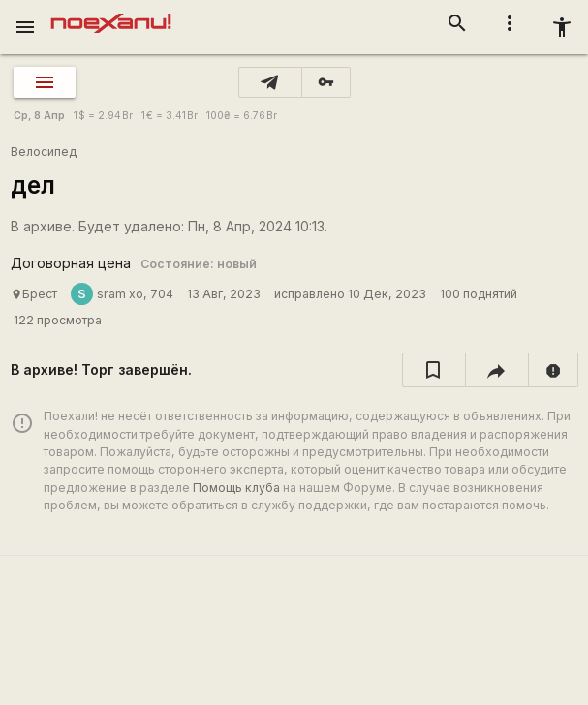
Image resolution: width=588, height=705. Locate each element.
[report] (554, 370)
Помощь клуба (236, 488)
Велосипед (44, 152)
